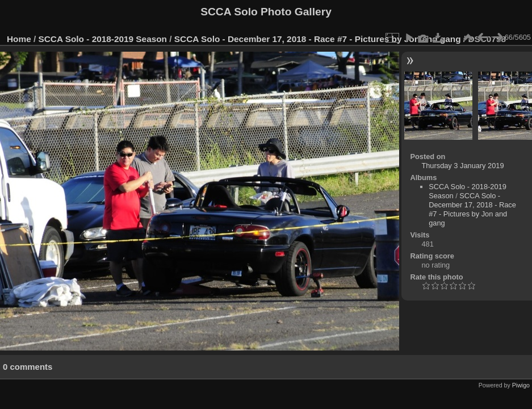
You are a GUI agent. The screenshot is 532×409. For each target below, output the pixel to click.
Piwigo (521, 385)
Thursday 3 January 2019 (462, 166)
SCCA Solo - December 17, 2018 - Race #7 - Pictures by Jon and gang (318, 39)
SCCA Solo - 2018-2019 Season (103, 39)
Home (19, 39)
